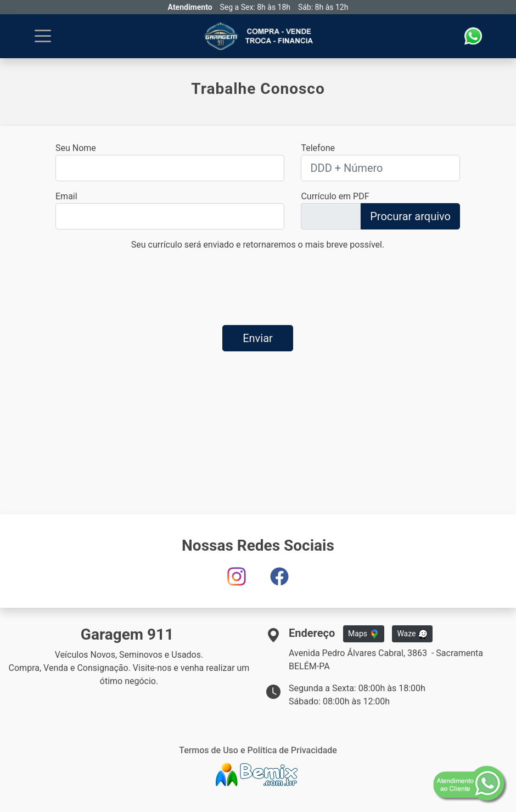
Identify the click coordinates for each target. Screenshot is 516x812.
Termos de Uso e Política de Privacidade (258, 750)
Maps (363, 634)
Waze (412, 634)
